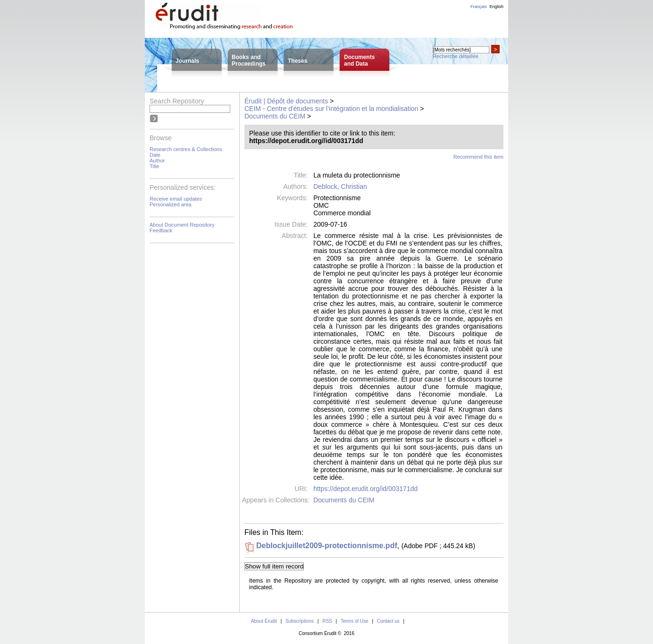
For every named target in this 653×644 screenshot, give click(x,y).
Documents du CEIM (275, 116)
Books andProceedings (249, 60)
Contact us (388, 621)
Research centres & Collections (186, 149)
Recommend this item (478, 157)
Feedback (161, 230)
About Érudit (264, 621)
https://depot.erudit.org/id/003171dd (365, 489)
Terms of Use (355, 621)
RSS (327, 621)
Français (479, 7)
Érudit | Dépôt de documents (286, 101)
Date (155, 155)
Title (154, 166)
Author (157, 161)
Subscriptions (300, 621)
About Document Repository (182, 225)
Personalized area (171, 204)
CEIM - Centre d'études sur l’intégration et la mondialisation (331, 109)
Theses (297, 61)
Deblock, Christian (340, 186)
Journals (187, 61)
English (496, 7)
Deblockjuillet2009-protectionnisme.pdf (327, 546)
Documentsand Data (359, 60)
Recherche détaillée (456, 56)
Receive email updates (176, 199)
